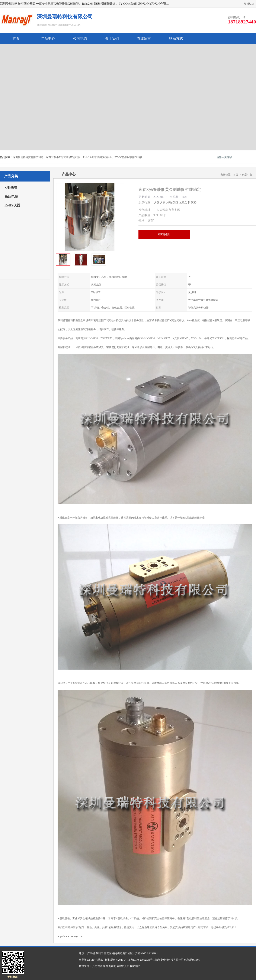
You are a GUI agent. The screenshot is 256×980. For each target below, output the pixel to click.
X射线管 (11, 188)
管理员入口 (123, 966)
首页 (16, 38)
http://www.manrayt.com (70, 936)
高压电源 (11, 197)
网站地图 (135, 966)
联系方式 (176, 38)
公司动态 (80, 38)
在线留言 (144, 38)
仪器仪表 (159, 202)
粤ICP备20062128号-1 (143, 960)
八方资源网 (99, 966)
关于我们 (112, 38)
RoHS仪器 (12, 205)
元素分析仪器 (188, 202)
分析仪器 (172, 202)
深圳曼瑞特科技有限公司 (169, 960)
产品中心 (48, 38)
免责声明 (111, 966)
